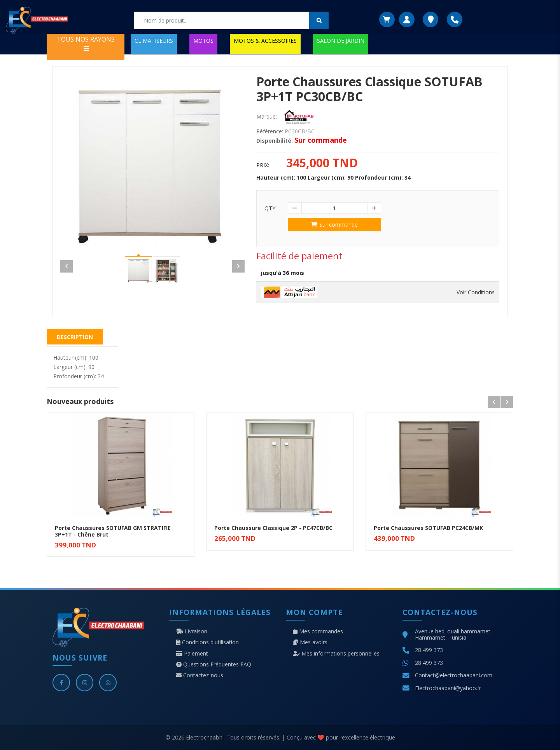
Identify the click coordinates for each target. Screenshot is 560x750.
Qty (270, 208)
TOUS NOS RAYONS (86, 43)
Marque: (267, 117)
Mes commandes (318, 631)
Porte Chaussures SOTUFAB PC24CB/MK (428, 528)
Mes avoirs (310, 642)
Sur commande (334, 225)
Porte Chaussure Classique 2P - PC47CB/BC (273, 528)
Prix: (263, 165)
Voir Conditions (476, 292)
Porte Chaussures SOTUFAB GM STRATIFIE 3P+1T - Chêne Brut (113, 531)
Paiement (192, 654)
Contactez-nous (200, 675)
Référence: (270, 131)
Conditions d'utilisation (207, 642)
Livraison (192, 631)
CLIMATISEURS (154, 41)
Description (75, 337)
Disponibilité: (275, 141)
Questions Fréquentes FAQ (214, 664)
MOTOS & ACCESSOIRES (265, 41)
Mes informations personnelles (336, 654)
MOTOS (203, 41)
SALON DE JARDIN (341, 41)
